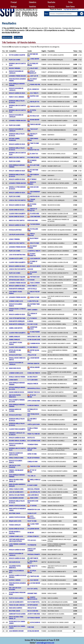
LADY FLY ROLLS (32, 289)
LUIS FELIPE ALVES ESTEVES (17, 235)
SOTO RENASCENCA (31, 517)
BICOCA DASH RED (33, 611)
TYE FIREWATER (32, 545)
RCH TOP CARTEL (33, 589)
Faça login (66, 9)
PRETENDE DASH (35, 277)
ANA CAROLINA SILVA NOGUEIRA (15, 589)
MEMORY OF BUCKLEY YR (32, 210)
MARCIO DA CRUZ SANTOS (17, 157)
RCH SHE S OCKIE (32, 324)
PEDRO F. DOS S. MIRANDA (17, 97)
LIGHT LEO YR (34, 76)
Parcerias (51, 6)
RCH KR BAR (31, 280)
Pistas (70, 2)
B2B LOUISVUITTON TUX (33, 149)
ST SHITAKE (33, 506)
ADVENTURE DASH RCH (32, 328)
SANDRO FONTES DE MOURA (17, 506)
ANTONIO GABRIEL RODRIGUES (14, 139)
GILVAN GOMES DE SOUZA (16, 210)
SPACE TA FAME (34, 243)
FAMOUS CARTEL (35, 106)
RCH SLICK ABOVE (35, 266)
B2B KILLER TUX (35, 102)
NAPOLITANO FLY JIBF (34, 337)
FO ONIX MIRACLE (33, 347)
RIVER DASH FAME (33, 220)
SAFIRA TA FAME (32, 454)
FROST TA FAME (32, 521)
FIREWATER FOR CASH (34, 509)
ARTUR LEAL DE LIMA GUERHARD (15, 351)
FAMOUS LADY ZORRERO (32, 550)
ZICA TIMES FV (34, 93)
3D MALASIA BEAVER (33, 631)
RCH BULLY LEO (35, 116)
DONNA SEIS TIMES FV (34, 373)
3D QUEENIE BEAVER (33, 529)
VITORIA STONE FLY (33, 536)
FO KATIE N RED (35, 214)
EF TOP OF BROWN (32, 471)
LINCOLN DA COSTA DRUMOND (15, 466)
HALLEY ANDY (34, 68)
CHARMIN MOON (35, 343)
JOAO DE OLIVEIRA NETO (16, 492)
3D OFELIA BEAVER (32, 572)
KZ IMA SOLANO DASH (34, 340)
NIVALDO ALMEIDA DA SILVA (17, 93)
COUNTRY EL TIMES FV (34, 251)
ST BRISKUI (33, 179)
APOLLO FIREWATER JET (32, 72)
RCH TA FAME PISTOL (34, 602)
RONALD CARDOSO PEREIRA (17, 377)
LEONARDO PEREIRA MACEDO (17, 76)
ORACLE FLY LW (32, 608)
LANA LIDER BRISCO (33, 495)
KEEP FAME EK (34, 558)
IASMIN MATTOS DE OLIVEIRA (17, 614)
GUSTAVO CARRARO (15, 580)
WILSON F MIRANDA (15, 68)
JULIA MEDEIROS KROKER (16, 498)
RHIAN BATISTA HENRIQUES (17, 289)
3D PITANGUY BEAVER (34, 618)
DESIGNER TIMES (32, 593)
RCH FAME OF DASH (33, 157)
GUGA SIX (30, 269)
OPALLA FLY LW (32, 355)
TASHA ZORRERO (35, 283)
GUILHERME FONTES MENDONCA (15, 567)
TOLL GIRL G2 (31, 476)
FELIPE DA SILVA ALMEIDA (16, 598)
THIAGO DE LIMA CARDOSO (17, 605)
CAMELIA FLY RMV (32, 462)
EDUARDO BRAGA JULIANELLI (17, 441)
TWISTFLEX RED (35, 576)
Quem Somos (70, 6)
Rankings (14, 6)
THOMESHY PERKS (33, 444)
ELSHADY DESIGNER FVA (32, 255)
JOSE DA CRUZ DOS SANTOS (17, 200)
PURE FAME (31, 627)
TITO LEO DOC (32, 540)
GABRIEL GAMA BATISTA (16, 328)
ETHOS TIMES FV (32, 286)
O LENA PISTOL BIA (33, 301)
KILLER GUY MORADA (33, 458)
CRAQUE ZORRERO (31, 200)
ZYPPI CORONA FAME (34, 401)
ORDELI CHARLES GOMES (16, 458)
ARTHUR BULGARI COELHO (17, 280)
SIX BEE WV (31, 533)
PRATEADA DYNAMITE (34, 554)
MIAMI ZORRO (34, 498)
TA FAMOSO (33, 318)
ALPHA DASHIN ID (35, 622)
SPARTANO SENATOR (33, 363)
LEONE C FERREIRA (14, 239)
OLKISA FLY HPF (32, 513)
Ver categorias (18, 37)
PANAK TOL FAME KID (34, 434)
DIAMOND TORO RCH (34, 392)
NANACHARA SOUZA (15, 368)
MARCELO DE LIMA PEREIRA (17, 495)
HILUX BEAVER (34, 580)
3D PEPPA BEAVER (33, 605)
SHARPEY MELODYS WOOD (32, 598)
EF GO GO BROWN (32, 396)
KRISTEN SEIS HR (35, 196)
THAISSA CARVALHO (15, 525)
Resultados (51, 2)
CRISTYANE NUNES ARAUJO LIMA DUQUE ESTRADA (17, 540)
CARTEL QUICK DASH (34, 424)
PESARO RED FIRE (35, 84)
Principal (14, 2)
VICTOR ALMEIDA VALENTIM (17, 55)
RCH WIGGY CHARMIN (32, 247)
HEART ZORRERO (32, 310)
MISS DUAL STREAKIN (33, 489)
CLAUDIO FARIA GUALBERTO (17, 214)
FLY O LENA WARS (32, 380)
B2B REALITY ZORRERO (32, 135)
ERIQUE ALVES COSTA (15, 521)
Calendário (33, 2)
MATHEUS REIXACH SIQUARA (17, 277)
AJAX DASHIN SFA (35, 258)
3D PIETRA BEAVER (32, 111)
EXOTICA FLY (31, 438)
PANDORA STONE (35, 466)
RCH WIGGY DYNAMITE (32, 80)
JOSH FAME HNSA (35, 216)
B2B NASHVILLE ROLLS (34, 388)
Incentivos (33, 6)
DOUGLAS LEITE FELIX (15, 230)
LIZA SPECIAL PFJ (35, 492)
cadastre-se (75, 9)
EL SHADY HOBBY (32, 485)
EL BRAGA (30, 321)
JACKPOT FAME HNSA (34, 614)
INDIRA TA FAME (35, 297)
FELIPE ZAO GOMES (15, 60)
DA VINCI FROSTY (32, 377)
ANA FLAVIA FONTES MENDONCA (15, 396)
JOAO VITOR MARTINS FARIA (17, 255)
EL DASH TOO (34, 154)
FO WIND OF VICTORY (32, 262)
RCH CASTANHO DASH (34, 441)
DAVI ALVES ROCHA (14, 562)
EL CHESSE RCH (35, 89)
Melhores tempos (7, 37)
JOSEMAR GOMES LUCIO (16, 301)
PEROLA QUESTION (31, 235)
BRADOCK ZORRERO (32, 183)
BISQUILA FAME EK (33, 384)
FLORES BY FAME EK (33, 405)
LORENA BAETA (13, 380)
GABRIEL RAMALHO (14, 337)
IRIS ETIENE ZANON (14, 513)
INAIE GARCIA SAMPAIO (16, 608)
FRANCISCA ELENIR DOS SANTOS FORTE (16, 454)
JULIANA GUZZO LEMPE (16, 258)
